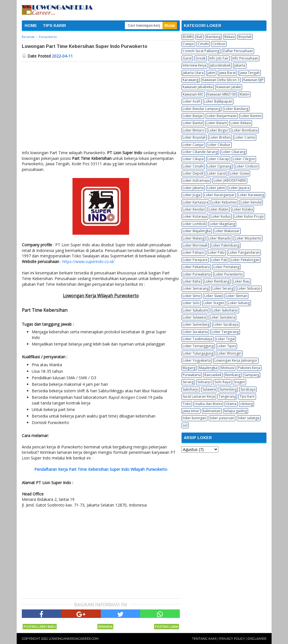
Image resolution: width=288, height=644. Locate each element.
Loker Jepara (239, 188)
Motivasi (228, 368)
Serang (188, 382)
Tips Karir (247, 396)
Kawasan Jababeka (198, 87)
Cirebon (219, 44)
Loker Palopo (193, 252)
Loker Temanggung (198, 346)
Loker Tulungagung (198, 353)
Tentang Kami (204, 639)
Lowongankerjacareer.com (74, 639)
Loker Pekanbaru (196, 267)
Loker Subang (239, 303)
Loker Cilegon (244, 159)
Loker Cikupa (193, 159)
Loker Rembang (217, 281)
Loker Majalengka (197, 231)
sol (185, 425)
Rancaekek (213, 375)
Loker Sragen (214, 303)
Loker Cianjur (193, 145)
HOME (31, 26)
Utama (231, 404)
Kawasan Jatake (229, 87)
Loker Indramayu (196, 180)
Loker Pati (219, 260)
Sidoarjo (204, 382)
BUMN (188, 37)
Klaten (245, 94)
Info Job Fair (219, 58)
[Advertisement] (101, 104)
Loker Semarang (196, 288)
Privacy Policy (232, 639)
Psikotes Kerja (249, 368)
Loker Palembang (225, 245)
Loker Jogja (192, 195)
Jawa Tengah (250, 73)
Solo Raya (222, 382)
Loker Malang (193, 238)
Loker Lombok (194, 224)
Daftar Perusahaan (238, 51)
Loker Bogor (218, 130)
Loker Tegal (225, 339)
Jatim (211, 73)
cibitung (247, 404)
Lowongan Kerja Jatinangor (236, 360)
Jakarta (240, 65)
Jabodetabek (220, 65)
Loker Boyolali (194, 137)
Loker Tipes (227, 346)
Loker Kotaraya (195, 216)
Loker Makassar (227, 231)
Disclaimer (257, 639)
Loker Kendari (194, 209)
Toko (187, 404)
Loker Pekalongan (245, 260)
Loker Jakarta (193, 188)
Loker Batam (217, 123)
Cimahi (203, 44)
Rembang (233, 375)
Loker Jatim (216, 188)
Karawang (191, 80)
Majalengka (208, 368)
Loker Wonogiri (229, 353)
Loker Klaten (219, 209)
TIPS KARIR (54, 26)
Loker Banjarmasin (222, 116)
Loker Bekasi (241, 123)
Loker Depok (193, 173)
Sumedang (228, 389)
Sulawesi (209, 389)
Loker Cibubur (219, 145)
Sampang (252, 375)
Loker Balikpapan (218, 101)
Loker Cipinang (219, 166)
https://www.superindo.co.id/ (88, 261)
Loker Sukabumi (195, 310)
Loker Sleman (236, 296)
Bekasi (230, 37)
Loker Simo (192, 296)
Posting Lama (167, 627)
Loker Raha (192, 281)
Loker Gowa (239, 173)
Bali (200, 37)
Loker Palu (216, 252)
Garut (187, 58)
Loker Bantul (193, 123)
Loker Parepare (195, 260)
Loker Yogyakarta (197, 360)
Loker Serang (223, 288)
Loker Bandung (236, 109)
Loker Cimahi (193, 166)
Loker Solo (191, 303)
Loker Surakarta (195, 332)
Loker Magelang (222, 224)
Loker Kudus (221, 216)
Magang (189, 368)
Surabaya (248, 389)
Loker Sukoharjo (225, 310)
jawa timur (191, 411)
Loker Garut (216, 173)
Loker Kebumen (224, 202)
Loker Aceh (192, 101)
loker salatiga (249, 418)
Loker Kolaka (243, 209)
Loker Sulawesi (194, 317)
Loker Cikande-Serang (200, 152)
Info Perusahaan (245, 58)
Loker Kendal (251, 202)
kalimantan (212, 411)
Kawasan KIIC (193, 94)
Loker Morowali (195, 245)
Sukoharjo (191, 389)
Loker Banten (251, 116)
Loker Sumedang (196, 324)
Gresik (200, 58)
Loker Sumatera (222, 317)
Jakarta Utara (193, 73)
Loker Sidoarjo (249, 288)
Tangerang (227, 396)
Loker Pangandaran (244, 252)
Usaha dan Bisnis (208, 404)
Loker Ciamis (245, 137)
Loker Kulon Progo (249, 216)
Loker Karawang (251, 195)
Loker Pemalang (226, 267)
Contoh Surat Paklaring (201, 51)
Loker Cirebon (247, 166)
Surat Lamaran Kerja (199, 396)
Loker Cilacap (218, 159)
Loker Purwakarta (197, 274)
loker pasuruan (222, 418)
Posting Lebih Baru (40, 627)
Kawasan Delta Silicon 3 (221, 80)
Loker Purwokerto (229, 274)
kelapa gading (236, 411)
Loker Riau (241, 281)
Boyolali (245, 37)
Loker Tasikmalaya (198, 339)
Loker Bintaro (194, 130)
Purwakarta (192, 375)
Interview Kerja (194, 65)
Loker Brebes (220, 137)
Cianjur (188, 44)
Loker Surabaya (226, 324)
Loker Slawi (213, 296)
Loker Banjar (193, 116)
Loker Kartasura (195, 202)
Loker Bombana (245, 130)
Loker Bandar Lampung (201, 109)
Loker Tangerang (225, 332)
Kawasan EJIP (253, 80)
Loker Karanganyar (219, 195)
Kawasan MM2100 (222, 94)
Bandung (213, 37)
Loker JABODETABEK (230, 180)
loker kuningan (194, 418)
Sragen (239, 382)
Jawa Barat (227, 73)
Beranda (105, 627)
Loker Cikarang (233, 152)
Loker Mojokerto (248, 238)
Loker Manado (219, 238)
